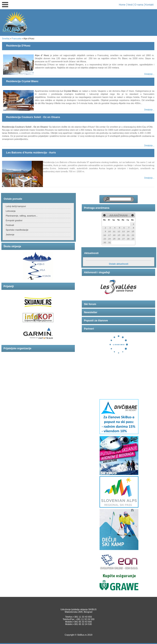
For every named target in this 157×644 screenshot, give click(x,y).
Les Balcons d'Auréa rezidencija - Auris (31, 152)
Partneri (89, 329)
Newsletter (91, 312)
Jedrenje (10, 235)
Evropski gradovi (14, 220)
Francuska (16, 39)
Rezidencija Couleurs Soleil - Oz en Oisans (33, 117)
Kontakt (149, 5)
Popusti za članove (96, 320)
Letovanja (11, 211)
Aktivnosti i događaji (97, 272)
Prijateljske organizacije (17, 348)
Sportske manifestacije (17, 230)
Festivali (10, 225)
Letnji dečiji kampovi (16, 206)
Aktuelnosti (91, 253)
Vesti (130, 5)
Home (122, 5)
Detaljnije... (149, 74)
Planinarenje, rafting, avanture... (22, 216)
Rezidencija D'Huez (18, 46)
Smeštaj (6, 39)
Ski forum (90, 304)
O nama (139, 5)
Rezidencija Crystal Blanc (22, 81)
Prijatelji (9, 286)
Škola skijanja (12, 246)
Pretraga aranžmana (96, 208)
